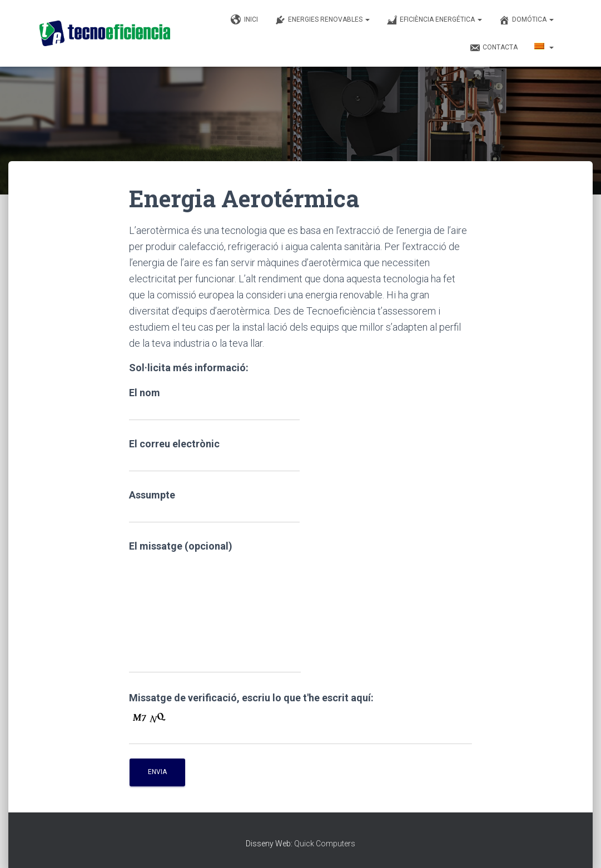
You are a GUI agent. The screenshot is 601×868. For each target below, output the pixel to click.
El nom (214, 404)
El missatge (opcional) (215, 607)
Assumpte (214, 506)
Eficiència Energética (434, 20)
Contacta (493, 48)
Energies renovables (322, 20)
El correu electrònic (214, 455)
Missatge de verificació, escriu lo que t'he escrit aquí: (251, 698)
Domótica (526, 20)
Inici (244, 20)
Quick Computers (325, 844)
